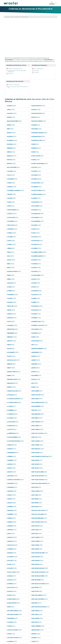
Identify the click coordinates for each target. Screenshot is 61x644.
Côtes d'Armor (18, 17)
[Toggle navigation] (56, 3)
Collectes (12, 17)
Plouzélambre (25, 17)
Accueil (7, 17)
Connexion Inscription (52, 3)
